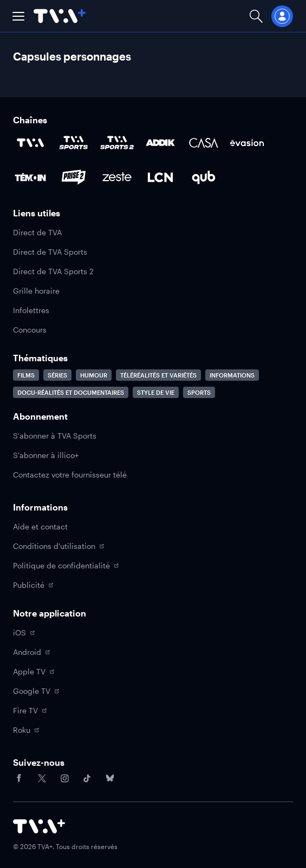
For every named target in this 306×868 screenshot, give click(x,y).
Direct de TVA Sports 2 (53, 271)
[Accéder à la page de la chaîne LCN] (160, 177)
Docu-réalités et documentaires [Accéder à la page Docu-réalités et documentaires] (71, 392)
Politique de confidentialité (66, 565)
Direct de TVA (37, 232)
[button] (18, 16)
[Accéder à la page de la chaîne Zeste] (117, 177)
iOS (24, 632)
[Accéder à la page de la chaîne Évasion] (247, 143)
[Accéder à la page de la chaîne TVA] (30, 143)
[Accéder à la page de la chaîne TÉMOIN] (30, 177)
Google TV (36, 691)
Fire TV (30, 710)
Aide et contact (40, 526)
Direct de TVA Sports (50, 252)
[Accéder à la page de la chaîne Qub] (204, 177)
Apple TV (34, 671)
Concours (30, 330)
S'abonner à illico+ (46, 455)
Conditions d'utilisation (58, 546)
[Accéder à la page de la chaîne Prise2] (74, 177)
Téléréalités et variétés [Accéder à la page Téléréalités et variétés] (158, 375)
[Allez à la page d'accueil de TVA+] (60, 16)
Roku (26, 730)
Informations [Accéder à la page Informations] (232, 375)
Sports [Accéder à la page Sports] (199, 392)
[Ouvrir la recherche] (256, 16)
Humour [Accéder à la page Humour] (94, 375)
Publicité (33, 585)
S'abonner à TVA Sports (55, 436)
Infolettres (31, 310)
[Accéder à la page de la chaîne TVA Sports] (74, 143)
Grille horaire (36, 291)
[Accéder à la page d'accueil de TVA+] (39, 826)
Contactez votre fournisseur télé (70, 475)
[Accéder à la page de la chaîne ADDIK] (160, 143)
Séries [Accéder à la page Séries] (57, 375)
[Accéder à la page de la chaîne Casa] (204, 143)
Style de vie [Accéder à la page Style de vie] (156, 392)
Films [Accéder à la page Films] (26, 375)
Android (31, 652)
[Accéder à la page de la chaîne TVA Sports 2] (117, 143)
